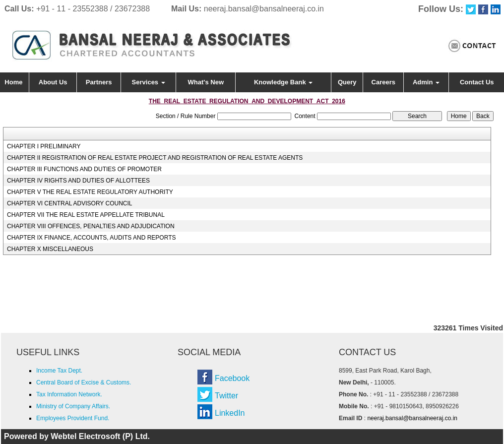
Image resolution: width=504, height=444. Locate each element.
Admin (426, 82)
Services (149, 82)
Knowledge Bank (283, 82)
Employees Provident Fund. (73, 418)
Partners (99, 82)
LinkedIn (230, 413)
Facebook (232, 378)
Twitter (226, 396)
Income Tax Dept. (59, 371)
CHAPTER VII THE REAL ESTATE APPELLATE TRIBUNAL (86, 215)
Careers (383, 82)
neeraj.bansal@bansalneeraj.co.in (264, 9)
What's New (206, 82)
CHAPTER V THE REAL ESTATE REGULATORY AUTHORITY (90, 192)
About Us (53, 82)
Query (347, 82)
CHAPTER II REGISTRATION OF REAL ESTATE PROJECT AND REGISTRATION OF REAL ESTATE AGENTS (155, 158)
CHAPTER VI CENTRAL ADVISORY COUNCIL (70, 203)
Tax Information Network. (69, 394)
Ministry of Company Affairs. (73, 406)
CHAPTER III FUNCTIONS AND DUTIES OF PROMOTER (84, 169)
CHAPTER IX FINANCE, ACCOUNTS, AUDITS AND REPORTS (92, 238)
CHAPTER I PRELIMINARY (44, 146)
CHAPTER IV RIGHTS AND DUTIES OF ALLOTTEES (78, 181)
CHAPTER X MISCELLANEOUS (50, 249)
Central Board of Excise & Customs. (84, 382)
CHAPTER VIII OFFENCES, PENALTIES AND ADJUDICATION (91, 226)
